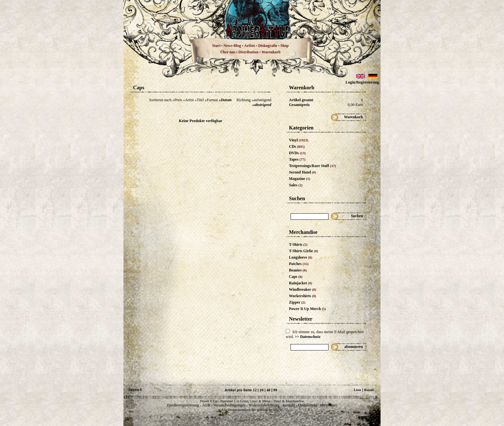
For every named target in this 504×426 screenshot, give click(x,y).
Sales (296, 185)
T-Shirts (298, 244)
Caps (296, 277)
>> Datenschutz (308, 337)
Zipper (297, 302)
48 (268, 390)
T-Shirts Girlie (303, 251)
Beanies (298, 270)
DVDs (297, 153)
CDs (297, 146)
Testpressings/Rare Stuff (312, 166)
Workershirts (303, 296)
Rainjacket (301, 283)
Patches (299, 264)
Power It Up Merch (307, 309)
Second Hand (302, 172)
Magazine (300, 179)
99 (275, 390)
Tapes (297, 159)
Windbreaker (303, 289)
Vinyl (299, 140)
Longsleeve (301, 257)
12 (255, 390)
